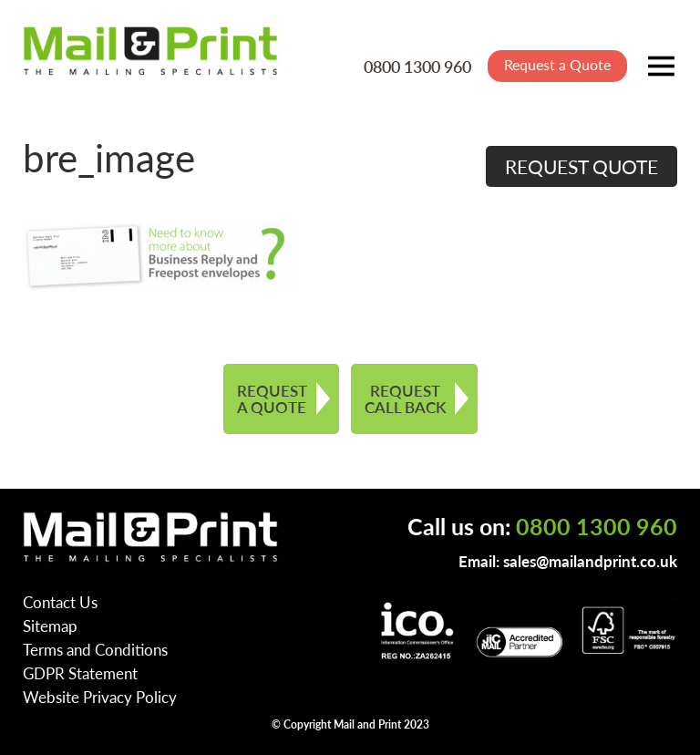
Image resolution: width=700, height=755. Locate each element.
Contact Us (60, 602)
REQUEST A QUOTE (272, 399)
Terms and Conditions (95, 649)
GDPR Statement (80, 673)
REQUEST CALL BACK (405, 399)
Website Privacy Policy (100, 697)
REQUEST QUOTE (582, 166)
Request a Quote (557, 64)
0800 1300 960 (417, 66)
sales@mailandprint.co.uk (590, 561)
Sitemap (50, 626)
